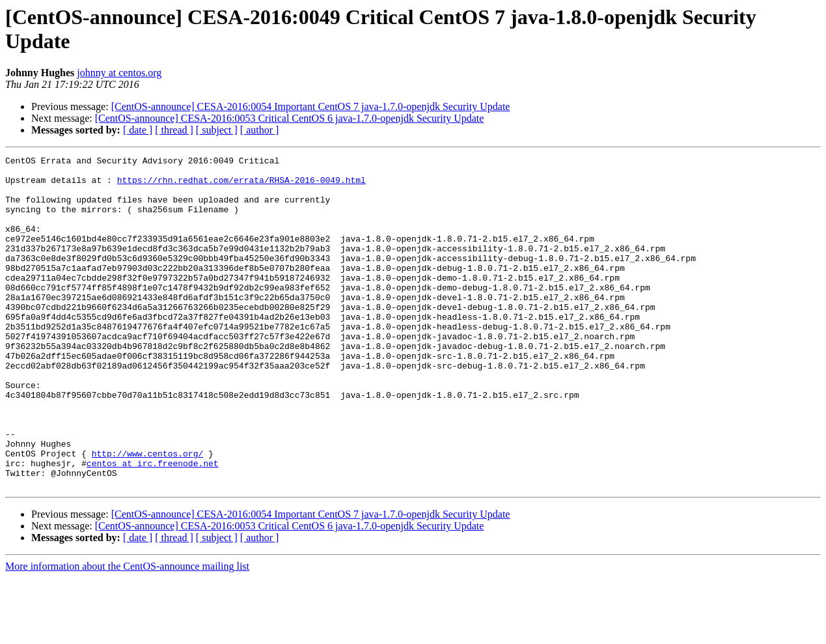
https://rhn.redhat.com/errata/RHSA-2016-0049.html (241, 186)
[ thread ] (174, 130)
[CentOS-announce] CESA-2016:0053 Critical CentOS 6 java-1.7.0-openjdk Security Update (290, 118)
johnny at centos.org (119, 73)
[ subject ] (217, 130)
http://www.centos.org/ (148, 514)
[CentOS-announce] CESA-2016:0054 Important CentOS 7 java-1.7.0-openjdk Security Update (311, 106)
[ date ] (138, 130)
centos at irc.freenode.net (153, 525)
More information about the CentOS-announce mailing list (127, 633)
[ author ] (260, 130)
